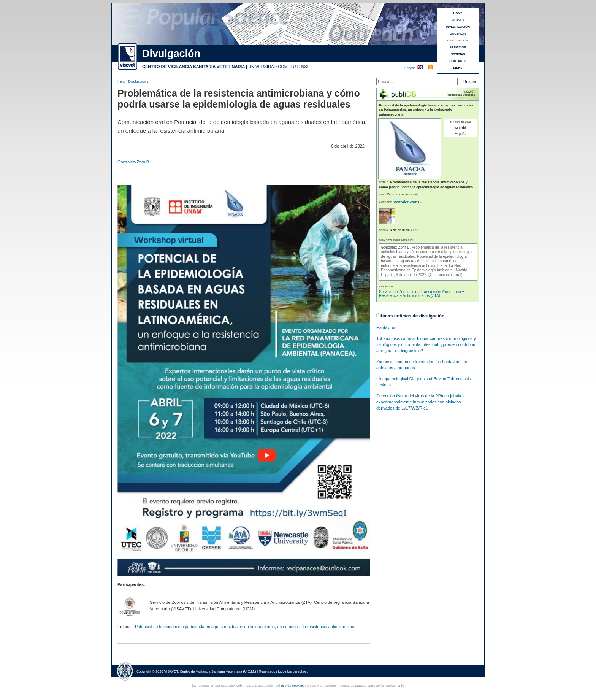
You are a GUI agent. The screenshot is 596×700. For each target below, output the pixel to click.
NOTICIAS (458, 54)
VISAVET (458, 20)
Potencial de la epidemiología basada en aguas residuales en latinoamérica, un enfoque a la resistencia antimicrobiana (245, 627)
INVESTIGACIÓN (458, 27)
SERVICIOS (458, 47)
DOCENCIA (458, 34)
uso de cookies (292, 686)
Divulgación (137, 81)
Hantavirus (386, 327)
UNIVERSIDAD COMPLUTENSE (279, 67)
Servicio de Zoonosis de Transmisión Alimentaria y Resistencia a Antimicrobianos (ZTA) (421, 294)
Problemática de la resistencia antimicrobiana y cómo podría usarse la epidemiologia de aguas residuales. (426, 252)
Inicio (121, 81)
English (411, 68)
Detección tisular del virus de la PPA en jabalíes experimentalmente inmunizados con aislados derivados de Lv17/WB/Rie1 (420, 402)
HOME (458, 13)
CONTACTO (458, 61)
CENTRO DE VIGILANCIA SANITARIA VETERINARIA (193, 67)
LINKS (458, 68)
